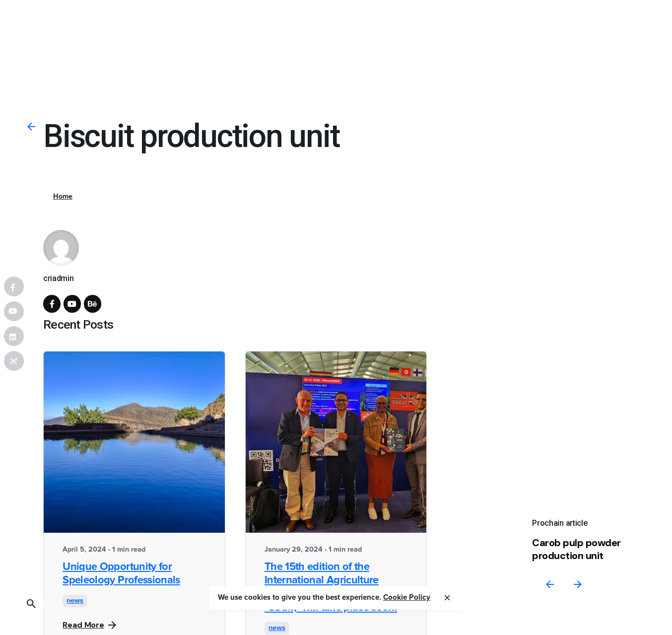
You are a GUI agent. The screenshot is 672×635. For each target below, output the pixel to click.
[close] (447, 598)
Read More (89, 625)
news (75, 601)
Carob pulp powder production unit (576, 550)
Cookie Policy (407, 598)
